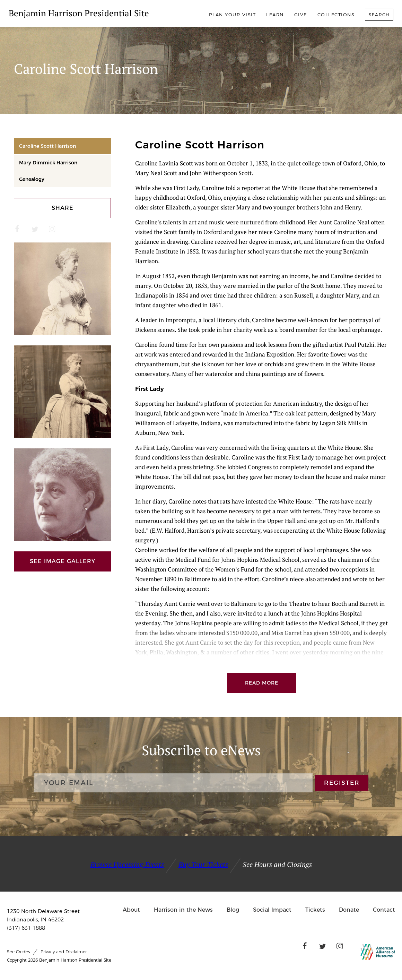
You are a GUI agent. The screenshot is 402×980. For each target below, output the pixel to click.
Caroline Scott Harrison (47, 146)
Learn (275, 15)
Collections (336, 15)
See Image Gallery (63, 561)
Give (301, 15)
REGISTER (342, 783)
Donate (349, 910)
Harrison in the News (183, 910)
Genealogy (32, 179)
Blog (233, 910)
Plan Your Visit (233, 15)
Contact (384, 910)
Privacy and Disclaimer (64, 952)
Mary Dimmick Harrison (48, 163)
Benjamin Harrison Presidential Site (79, 13)
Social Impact (272, 910)
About (131, 910)
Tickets (315, 910)
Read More (262, 683)
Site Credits (18, 952)
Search (379, 15)
